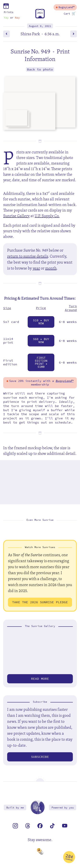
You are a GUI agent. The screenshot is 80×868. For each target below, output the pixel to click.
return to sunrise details (28, 256)
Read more (40, 679)
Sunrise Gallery (16, 216)
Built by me (15, 808)
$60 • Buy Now (41, 341)
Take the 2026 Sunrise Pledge (40, 602)
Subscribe (40, 757)
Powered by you (63, 808)
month (51, 268)
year (36, 268)
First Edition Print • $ (41, 362)
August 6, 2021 (40, 26)
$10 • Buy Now (41, 322)
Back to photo (40, 69)
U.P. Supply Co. (47, 216)
